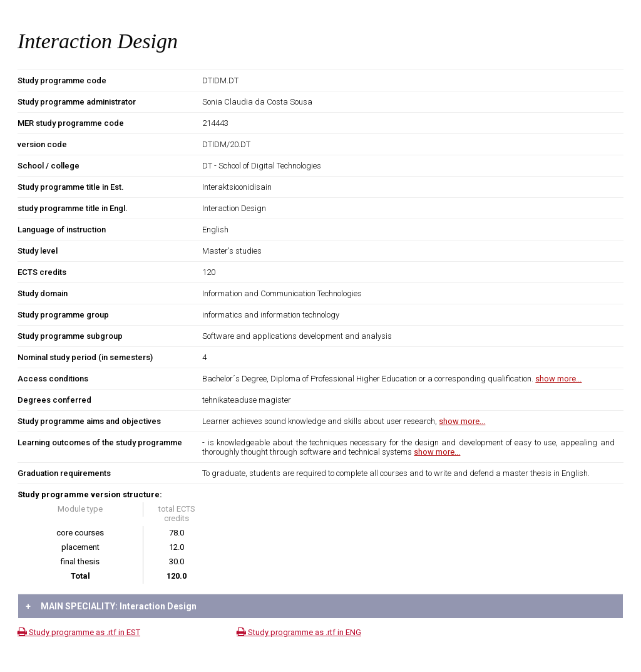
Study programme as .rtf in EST (79, 632)
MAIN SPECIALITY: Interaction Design (111, 606)
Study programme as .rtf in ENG (299, 632)
